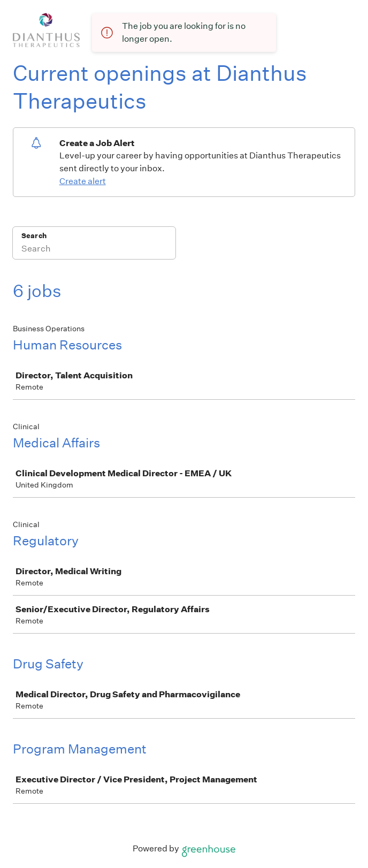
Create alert (83, 181)
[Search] (94, 250)
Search (34, 236)
